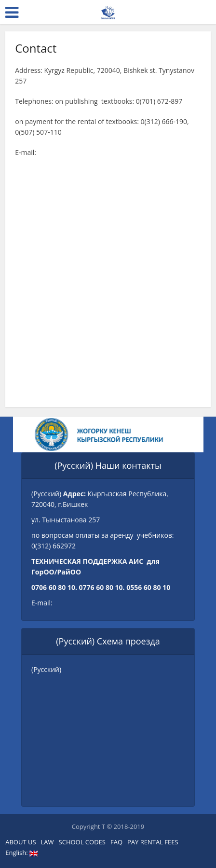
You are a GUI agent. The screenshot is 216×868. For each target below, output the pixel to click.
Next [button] (182, 434)
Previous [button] (35, 434)
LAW (47, 842)
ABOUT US (20, 842)
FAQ (116, 842)
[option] (111, 434)
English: (22, 853)
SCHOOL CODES (82, 842)
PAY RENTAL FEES (153, 842)
